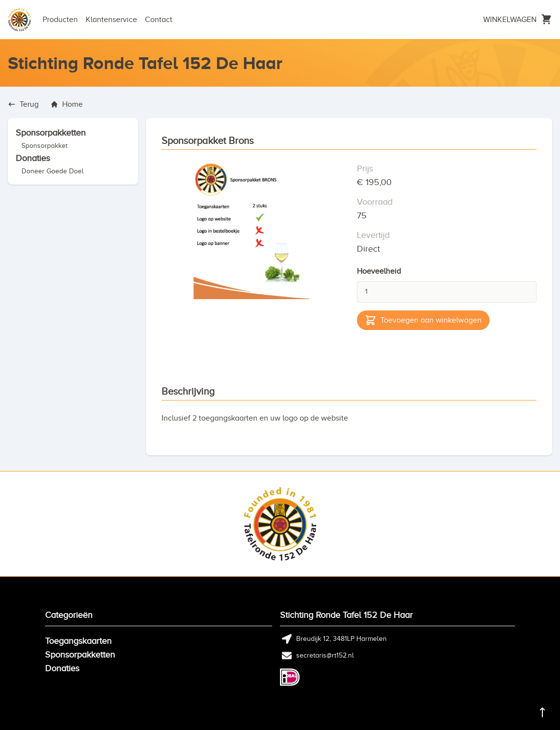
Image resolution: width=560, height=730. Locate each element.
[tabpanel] (251, 251)
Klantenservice (111, 20)
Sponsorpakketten (51, 133)
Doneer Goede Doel (53, 171)
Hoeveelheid (379, 271)
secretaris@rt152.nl (325, 655)
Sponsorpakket (45, 146)
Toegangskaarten (78, 641)
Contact (159, 20)
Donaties (33, 158)
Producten (60, 20)
